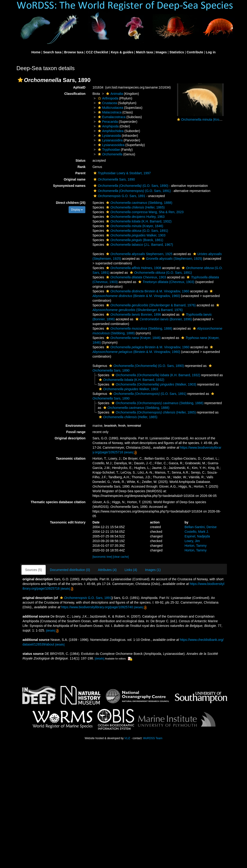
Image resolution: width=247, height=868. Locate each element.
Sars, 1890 (114, 179)
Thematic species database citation (58, 502)
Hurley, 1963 (135, 217)
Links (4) (131, 570)
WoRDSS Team (153, 738)
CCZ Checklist (97, 52)
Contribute (195, 52)
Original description (70, 438)
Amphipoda (108, 126)
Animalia (114, 94)
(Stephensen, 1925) (171, 259)
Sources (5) (34, 570)
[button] (20, 80)
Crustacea (107, 103)
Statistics (177, 52)
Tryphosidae (108, 150)
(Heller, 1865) (135, 207)
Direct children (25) (71, 203)
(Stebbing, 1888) (139, 203)
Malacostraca (109, 112)
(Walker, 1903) (153, 384)
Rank (81, 167)
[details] (129, 452)
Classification (75, 94)
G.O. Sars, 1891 (119, 196)
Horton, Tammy (196, 546)
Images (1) (153, 570)
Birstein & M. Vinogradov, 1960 (147, 291)
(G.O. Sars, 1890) (130, 186)
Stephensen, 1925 (139, 254)
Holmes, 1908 (133, 268)
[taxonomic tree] (102, 557)
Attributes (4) (107, 570)
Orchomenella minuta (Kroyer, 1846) (208, 120)
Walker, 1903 (135, 235)
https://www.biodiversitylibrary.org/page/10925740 (97, 607)
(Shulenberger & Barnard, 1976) (150, 305)
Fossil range (76, 432)
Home (36, 52)
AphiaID (79, 87)
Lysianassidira (110, 140)
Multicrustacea (110, 108)
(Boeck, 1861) (134, 240)
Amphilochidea (110, 131)
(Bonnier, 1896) (163, 319)
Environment (76, 426)
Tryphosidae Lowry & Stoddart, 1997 (122, 173)
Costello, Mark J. (197, 532)
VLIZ (127, 738)
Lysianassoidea (111, 145)
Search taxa (52, 52)
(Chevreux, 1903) (166, 282)
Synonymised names (69, 186)
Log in (211, 52)
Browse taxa (74, 52)
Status (81, 161)
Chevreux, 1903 (136, 277)
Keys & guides (122, 52)
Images (161, 52)
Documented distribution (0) (70, 570)
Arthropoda (108, 98)
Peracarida (107, 122)
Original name (75, 179)
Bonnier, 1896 (133, 314)
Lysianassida (109, 136)
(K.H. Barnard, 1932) (138, 221)
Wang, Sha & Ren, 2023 (144, 212)
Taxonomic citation (71, 458)
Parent (80, 173)
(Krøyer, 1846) (134, 226)
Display (77, 210)
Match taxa (144, 52)
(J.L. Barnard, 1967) (139, 245)
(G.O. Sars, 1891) (132, 191)
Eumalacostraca (111, 117)
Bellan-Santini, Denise (201, 527)
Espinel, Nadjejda (197, 536)
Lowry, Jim (192, 541)
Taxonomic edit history (68, 522)
